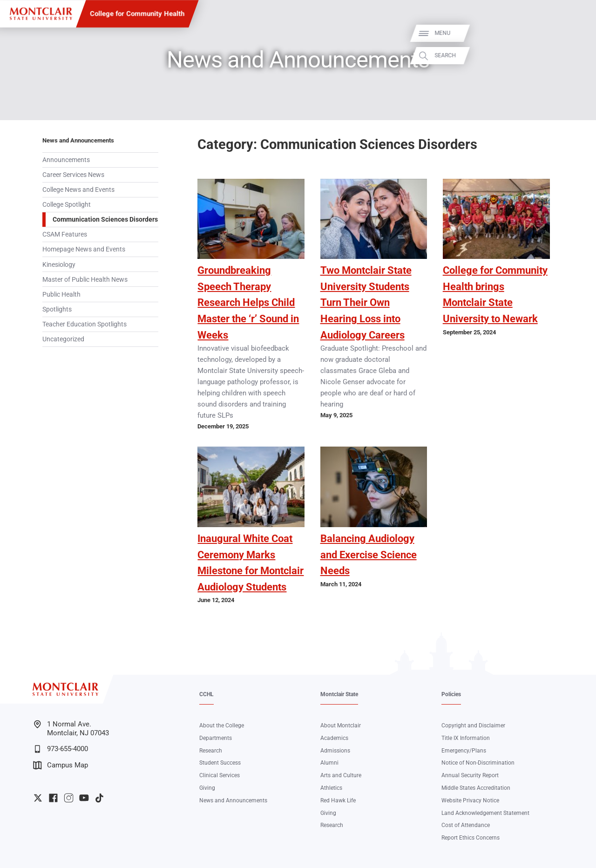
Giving (207, 788)
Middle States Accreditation (476, 788)
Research (211, 751)
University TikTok (99, 798)
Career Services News (73, 175)
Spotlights (57, 309)
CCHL (207, 694)
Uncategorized (63, 339)
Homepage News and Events (84, 249)
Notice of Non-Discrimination (478, 763)
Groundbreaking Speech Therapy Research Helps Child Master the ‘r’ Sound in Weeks (248, 302)
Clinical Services (220, 775)
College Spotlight (67, 204)
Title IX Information (466, 738)
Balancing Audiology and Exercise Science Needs (369, 555)
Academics (334, 738)
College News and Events (78, 190)
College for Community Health (137, 14)
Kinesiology (59, 264)
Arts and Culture (341, 775)
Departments (216, 738)
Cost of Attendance (466, 825)
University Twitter (38, 798)
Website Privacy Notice (470, 800)
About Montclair (341, 726)
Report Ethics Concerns (471, 838)
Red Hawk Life (338, 800)
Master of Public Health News (85, 279)
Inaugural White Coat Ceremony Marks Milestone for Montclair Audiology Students (251, 563)
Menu (576, 33)
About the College (222, 726)
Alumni (329, 763)
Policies (451, 694)
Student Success (220, 763)
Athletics (331, 788)
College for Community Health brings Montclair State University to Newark (495, 295)
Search (578, 56)
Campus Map (61, 765)
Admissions (335, 751)
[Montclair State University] (41, 14)
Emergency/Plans (464, 751)
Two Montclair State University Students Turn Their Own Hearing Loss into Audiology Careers (366, 302)
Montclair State (339, 694)
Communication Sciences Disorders (105, 219)
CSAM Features (65, 234)
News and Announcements (78, 140)
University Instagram (69, 798)
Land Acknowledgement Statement (485, 813)
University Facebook (53, 798)
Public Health (61, 294)
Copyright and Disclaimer (473, 726)
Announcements (66, 160)
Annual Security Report (470, 775)
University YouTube (84, 798)
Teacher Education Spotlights (85, 324)
